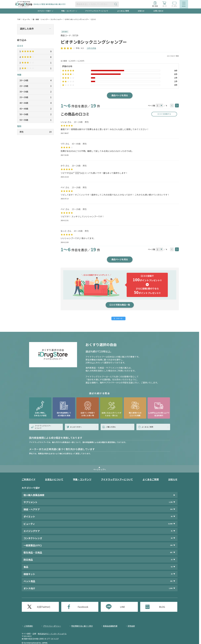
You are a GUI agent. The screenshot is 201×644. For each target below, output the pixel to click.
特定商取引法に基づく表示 (82, 626)
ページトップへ (100, 469)
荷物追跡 (131, 626)
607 (171, 552)
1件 (176, 78)
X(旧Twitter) (44, 607)
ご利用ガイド (29, 479)
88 (172, 516)
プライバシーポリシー (52, 626)
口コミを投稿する (164, 114)
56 (172, 567)
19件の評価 (91, 48)
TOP (19, 19)
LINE (122, 607)
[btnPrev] (172, 106)
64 (172, 538)
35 (172, 531)
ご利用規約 (28, 626)
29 (172, 574)
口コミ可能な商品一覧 (120, 305)
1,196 (171, 502)
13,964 (170, 524)
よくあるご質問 (123, 11)
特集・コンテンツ (82, 479)
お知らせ (141, 11)
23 (172, 560)
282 (171, 581)
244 (171, 545)
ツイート (119, 318)
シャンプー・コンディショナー (52, 19)
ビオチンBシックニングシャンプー (77, 19)
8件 (176, 74)
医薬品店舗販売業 (110, 626)
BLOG (162, 607)
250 (171, 509)
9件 (176, 71)
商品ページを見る (120, 95)
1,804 (171, 588)
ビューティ (27, 19)
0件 (176, 85)
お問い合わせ (158, 11)
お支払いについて (54, 479)
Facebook (83, 607)
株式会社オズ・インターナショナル (52, 634)
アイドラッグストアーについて (97, 11)
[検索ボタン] (116, 4)
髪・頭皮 (36, 19)
